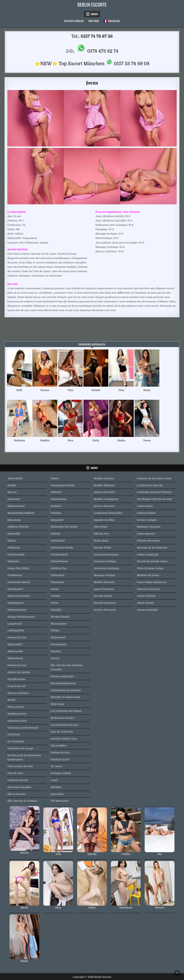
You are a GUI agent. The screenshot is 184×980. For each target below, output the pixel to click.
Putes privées (16, 707)
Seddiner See (59, 568)
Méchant (56, 787)
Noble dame (101, 541)
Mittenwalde (15, 651)
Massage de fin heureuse (152, 548)
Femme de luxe (17, 637)
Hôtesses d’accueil (148, 589)
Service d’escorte (104, 506)
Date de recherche (62, 732)
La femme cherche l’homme (154, 492)
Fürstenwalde (16, 555)
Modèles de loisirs (148, 575)
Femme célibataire (62, 676)
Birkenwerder (16, 506)
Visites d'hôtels (146, 596)
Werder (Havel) (60, 617)
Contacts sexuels (18, 780)
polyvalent (57, 794)
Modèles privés (17, 714)
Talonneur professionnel (23, 728)
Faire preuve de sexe (20, 766)
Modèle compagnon (106, 499)
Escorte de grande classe (152, 561)
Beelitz (12, 485)
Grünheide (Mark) (19, 582)
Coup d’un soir (16, 686)
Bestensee (14, 499)
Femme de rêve (60, 752)
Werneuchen (59, 624)
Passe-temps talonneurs (152, 582)
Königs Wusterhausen (21, 617)
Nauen (55, 478)
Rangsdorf (57, 520)
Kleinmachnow (17, 610)
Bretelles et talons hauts (65, 697)
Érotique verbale (61, 773)
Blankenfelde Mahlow (21, 513)
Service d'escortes (105, 610)
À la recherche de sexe (64, 725)
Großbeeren (15, 575)
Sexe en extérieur (18, 693)
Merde (11, 700)
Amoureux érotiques (106, 568)
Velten (54, 603)
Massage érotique (104, 575)
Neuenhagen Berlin (62, 485)
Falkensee (14, 548)
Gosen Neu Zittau (18, 568)
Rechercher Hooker (63, 718)
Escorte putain (103, 596)
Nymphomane (16, 679)
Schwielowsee (59, 561)
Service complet (147, 520)
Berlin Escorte (92, 4)
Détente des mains (148, 541)
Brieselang (14, 520)
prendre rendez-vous (64, 739)
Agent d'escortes (104, 589)
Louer (54, 780)
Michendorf (15, 644)
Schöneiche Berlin (62, 548)
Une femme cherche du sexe (154, 499)
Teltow (55, 589)
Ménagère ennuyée (149, 527)
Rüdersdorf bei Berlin (64, 527)
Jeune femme (145, 603)
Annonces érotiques (106, 555)
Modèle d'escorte (104, 582)
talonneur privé (17, 721)
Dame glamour (146, 534)
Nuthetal (56, 492)
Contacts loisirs (146, 513)
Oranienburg (58, 499)
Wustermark (58, 644)
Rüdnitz (55, 534)
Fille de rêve (101, 534)
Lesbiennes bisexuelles (108, 513)
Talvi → (174, 325)
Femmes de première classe (154, 478)
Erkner (12, 541)
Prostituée (14, 734)
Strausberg (57, 582)
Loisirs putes (145, 506)
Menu (94, 14)
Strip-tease (57, 704)
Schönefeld (57, 541)
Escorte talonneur (105, 603)
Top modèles (58, 746)
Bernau (12, 492)
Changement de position (66, 690)
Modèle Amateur (104, 478)
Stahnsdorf (57, 575)
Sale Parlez (100, 527)
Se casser (56, 766)
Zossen (55, 658)
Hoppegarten (15, 603)
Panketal (56, 506)
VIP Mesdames (60, 801)
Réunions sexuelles (19, 787)
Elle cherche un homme (22, 801)
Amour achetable (148, 610)
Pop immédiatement (63, 683)
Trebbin (55, 596)
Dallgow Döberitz (18, 527)
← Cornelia (12, 325)
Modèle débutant (104, 485)
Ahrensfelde (15, 478)
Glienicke (13, 561)
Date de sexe (15, 773)
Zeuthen (56, 651)
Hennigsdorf (15, 589)
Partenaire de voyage (20, 748)
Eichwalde (14, 534)
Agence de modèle (19, 672)
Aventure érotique (105, 561)
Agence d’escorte (104, 492)
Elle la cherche (16, 794)
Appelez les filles (104, 520)
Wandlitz (56, 610)
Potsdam (56, 513)
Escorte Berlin (74, 21)
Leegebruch (15, 624)
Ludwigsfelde (16, 630)
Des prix (94, 21)
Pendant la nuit (60, 759)
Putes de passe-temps (150, 568)
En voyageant (16, 741)
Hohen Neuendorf (18, 596)
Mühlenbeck (15, 658)
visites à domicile (148, 555)
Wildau (55, 630)
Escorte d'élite (102, 548)
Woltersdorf (58, 637)
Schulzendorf (59, 555)
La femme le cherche (150, 485)
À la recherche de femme (66, 711)
